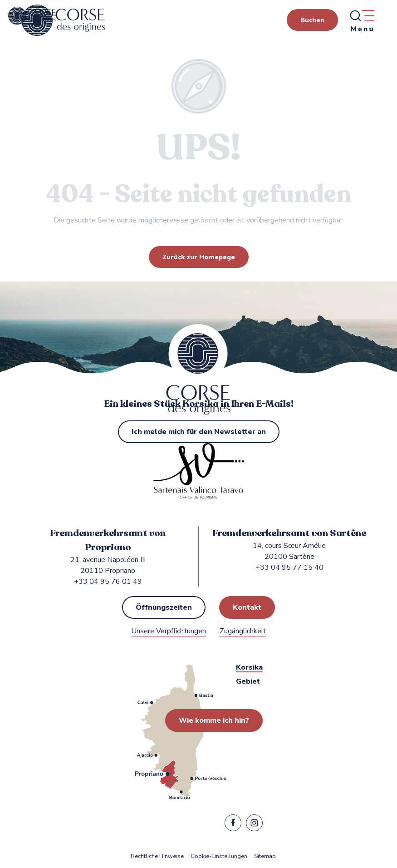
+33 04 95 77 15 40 (289, 567)
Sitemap (265, 856)
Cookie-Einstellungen (219, 856)
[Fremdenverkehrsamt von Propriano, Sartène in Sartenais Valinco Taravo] (32, 16)
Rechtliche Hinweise (157, 856)
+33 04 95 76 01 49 (108, 582)
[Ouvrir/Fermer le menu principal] (362, 20)
